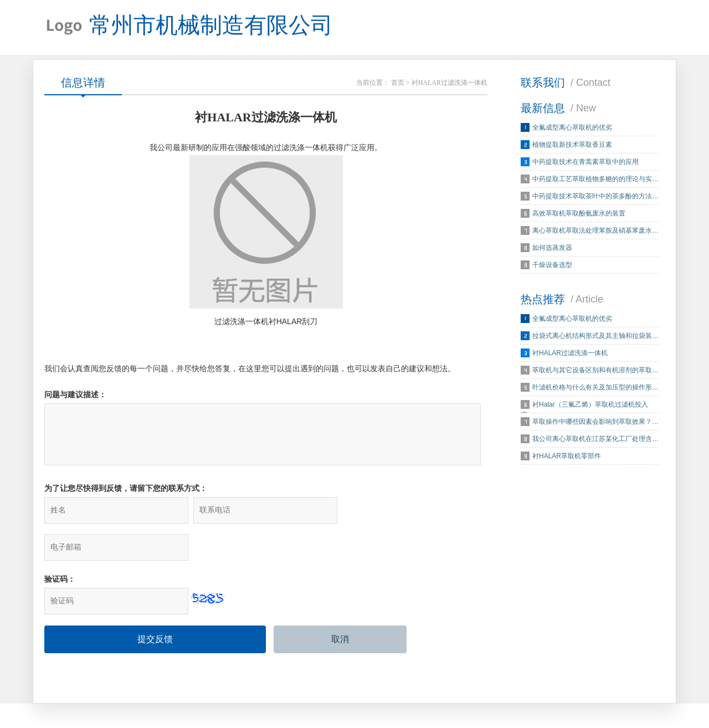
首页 (398, 83)
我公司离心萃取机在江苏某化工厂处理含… (595, 439)
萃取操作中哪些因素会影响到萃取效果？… (595, 422)
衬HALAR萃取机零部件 (567, 457)
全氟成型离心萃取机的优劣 (572, 128)
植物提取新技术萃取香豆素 (572, 145)
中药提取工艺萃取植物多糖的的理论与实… (595, 180)
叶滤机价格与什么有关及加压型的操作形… (595, 388)
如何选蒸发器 (552, 248)
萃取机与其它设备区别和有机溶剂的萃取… (595, 371)
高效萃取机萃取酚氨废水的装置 (579, 214)
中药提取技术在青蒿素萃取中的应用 (585, 162)
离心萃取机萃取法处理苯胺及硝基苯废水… (595, 231)
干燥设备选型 (552, 265)
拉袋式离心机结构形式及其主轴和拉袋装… (595, 336)
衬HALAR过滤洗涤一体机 (570, 353)
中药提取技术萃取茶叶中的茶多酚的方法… (595, 197)
